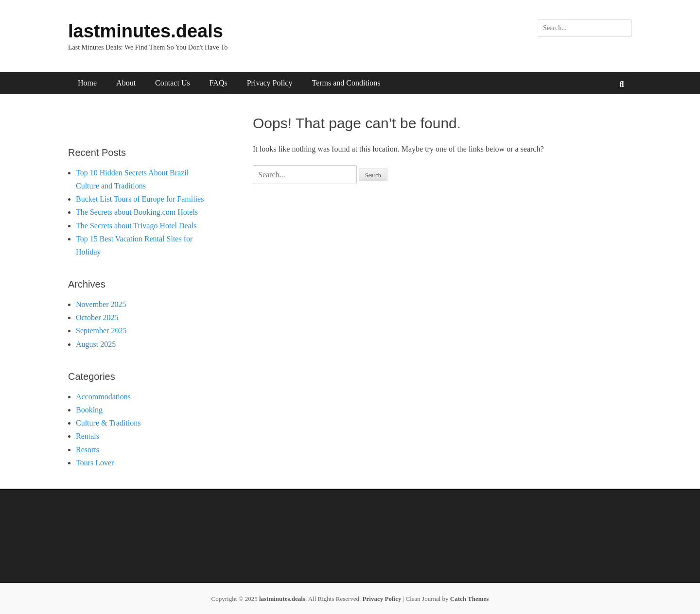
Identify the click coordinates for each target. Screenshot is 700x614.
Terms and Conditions (346, 83)
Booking (89, 410)
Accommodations (103, 397)
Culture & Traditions (108, 423)
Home (87, 83)
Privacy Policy (270, 83)
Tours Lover (95, 463)
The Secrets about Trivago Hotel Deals (136, 226)
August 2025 (96, 344)
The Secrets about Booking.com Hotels (137, 212)
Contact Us (173, 83)
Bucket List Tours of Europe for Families (140, 199)
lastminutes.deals (146, 31)
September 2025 (101, 331)
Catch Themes (470, 599)
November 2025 (101, 304)
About (126, 83)
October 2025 (97, 317)
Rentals (87, 436)
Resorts (87, 450)
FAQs (219, 83)
